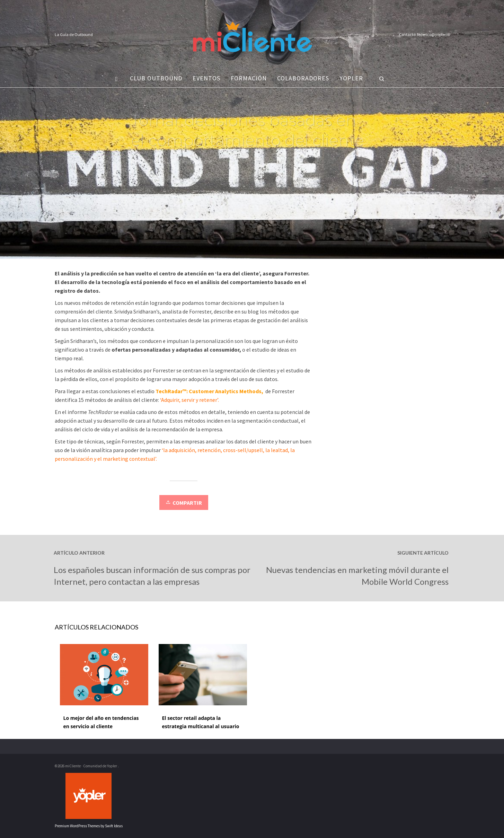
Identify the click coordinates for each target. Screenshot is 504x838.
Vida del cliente (193, 164)
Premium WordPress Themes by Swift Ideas (89, 826)
